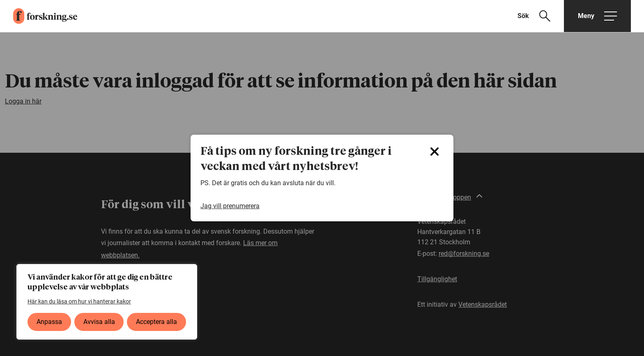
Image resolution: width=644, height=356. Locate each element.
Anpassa (49, 322)
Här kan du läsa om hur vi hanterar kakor (79, 301)
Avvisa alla (99, 322)
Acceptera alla (156, 322)
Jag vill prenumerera (230, 206)
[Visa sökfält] (539, 16)
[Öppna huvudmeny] (597, 16)
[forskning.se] (39, 16)
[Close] (435, 152)
